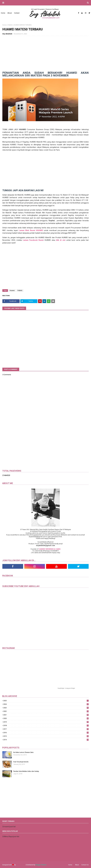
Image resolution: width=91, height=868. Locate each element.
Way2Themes (21, 865)
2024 (46, 704)
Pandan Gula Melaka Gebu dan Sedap (26, 771)
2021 (46, 715)
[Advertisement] (45, 55)
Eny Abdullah (7, 34)
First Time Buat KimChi (21, 762)
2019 (46, 722)
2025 (46, 701)
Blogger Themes (41, 865)
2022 (46, 711)
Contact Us (85, 865)
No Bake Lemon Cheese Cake (23, 752)
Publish (10, 25)
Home (4, 25)
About (77, 865)
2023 (46, 708)
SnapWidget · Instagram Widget (66, 688)
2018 (46, 725)
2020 (46, 718)
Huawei (12, 291)
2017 (46, 729)
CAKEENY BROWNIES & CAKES (50, 549)
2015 (46, 736)
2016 (46, 733)
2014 (46, 740)
